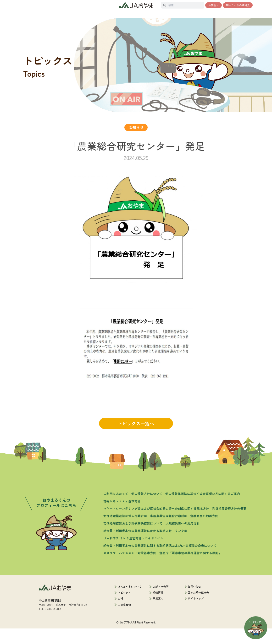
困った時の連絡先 (198, 608)
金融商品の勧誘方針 (204, 531)
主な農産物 (124, 620)
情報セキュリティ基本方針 (122, 517)
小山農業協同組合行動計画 (169, 531)
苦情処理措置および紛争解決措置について (133, 539)
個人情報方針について (147, 509)
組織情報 (158, 608)
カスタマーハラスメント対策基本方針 (130, 569)
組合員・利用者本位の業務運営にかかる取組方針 (138, 546)
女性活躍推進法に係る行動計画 (125, 531)
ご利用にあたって (116, 509)
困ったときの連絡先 (238, 5)
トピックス (124, 608)
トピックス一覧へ (136, 439)
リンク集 (181, 546)
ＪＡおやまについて (130, 602)
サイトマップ (196, 614)
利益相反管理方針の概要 (229, 524)
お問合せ (214, 5)
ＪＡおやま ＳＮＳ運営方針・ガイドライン (133, 554)
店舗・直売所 (161, 602)
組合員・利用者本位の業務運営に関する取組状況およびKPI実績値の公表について (160, 561)
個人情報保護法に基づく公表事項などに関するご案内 (203, 509)
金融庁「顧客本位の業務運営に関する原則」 (190, 569)
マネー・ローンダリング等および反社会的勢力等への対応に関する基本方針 (156, 524)
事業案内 (158, 614)
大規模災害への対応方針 (183, 539)
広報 (120, 614)
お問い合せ (194, 602)
